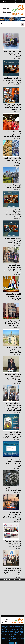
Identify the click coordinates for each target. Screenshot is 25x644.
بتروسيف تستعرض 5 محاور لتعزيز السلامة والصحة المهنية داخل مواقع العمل (12, 516)
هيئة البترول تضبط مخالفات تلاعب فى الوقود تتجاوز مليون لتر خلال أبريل (12, 435)
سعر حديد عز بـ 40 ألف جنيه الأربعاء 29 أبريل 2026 (12, 489)
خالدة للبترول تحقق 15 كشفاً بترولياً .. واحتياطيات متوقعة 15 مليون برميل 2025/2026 (13, 213)
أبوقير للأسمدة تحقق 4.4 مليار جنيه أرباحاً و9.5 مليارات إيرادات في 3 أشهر (13, 378)
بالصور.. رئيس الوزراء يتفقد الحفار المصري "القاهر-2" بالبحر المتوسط (12, 134)
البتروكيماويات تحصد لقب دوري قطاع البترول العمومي (13, 54)
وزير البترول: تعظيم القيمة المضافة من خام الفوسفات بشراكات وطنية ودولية (12, 80)
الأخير (4, 579)
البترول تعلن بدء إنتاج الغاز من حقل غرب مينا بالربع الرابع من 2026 (12, 107)
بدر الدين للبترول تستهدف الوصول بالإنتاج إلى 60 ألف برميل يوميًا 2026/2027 (12, 241)
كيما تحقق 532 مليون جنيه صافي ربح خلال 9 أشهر (13, 186)
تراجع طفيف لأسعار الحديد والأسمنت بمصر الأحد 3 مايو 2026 (12, 160)
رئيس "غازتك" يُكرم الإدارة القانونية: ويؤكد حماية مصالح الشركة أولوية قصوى (12, 268)
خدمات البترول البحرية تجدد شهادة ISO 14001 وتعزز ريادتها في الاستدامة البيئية (12, 462)
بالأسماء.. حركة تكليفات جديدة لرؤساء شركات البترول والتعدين (13, 296)
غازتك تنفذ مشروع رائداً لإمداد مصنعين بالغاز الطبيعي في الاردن (13, 544)
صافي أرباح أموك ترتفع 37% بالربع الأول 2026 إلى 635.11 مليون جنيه (13, 323)
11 (10, 579)
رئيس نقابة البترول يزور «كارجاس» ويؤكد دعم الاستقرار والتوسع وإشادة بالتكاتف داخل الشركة (13, 407)
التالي (7, 579)
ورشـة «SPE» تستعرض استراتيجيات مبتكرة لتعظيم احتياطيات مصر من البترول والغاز (12, 572)
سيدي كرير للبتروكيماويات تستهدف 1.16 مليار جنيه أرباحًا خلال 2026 (13, 350)
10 (12, 579)
